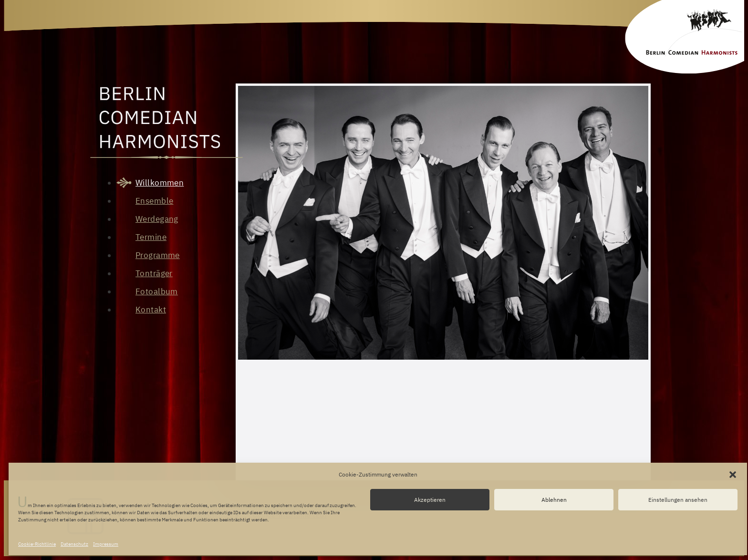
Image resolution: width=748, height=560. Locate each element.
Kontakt (151, 310)
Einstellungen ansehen (678, 500)
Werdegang (157, 219)
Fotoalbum (157, 291)
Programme (158, 255)
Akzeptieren (430, 500)
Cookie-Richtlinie (37, 544)
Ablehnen (554, 500)
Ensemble (154, 201)
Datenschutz (74, 544)
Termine (151, 237)
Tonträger (154, 273)
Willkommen (160, 183)
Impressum (106, 544)
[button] (733, 475)
